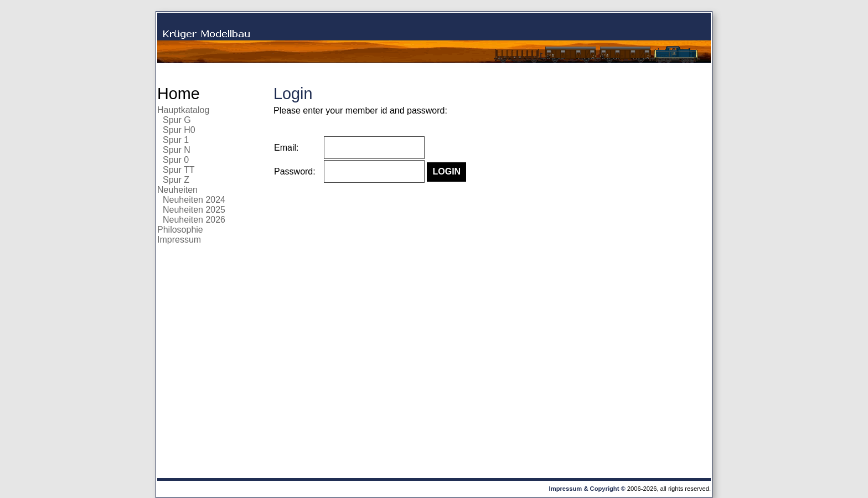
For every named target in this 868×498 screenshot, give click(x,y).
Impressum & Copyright (584, 489)
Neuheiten (177, 190)
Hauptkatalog (183, 110)
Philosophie (180, 230)
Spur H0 (179, 130)
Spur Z (176, 180)
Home (179, 94)
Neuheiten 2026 (194, 220)
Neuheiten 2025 (194, 210)
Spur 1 (176, 140)
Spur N (177, 150)
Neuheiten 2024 (194, 200)
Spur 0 (176, 160)
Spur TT (179, 170)
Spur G (177, 120)
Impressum (179, 240)
